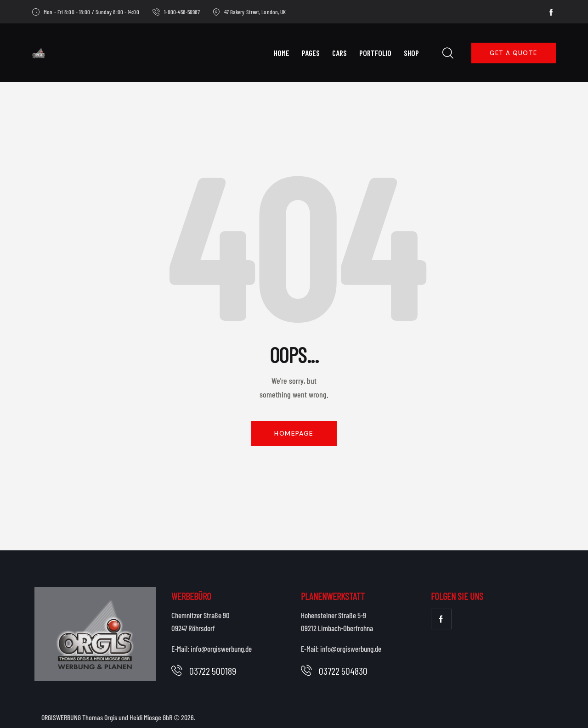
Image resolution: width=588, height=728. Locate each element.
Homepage (294, 433)
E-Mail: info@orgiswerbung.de (212, 649)
